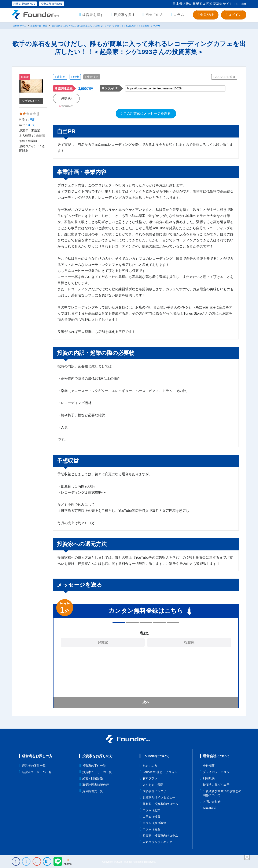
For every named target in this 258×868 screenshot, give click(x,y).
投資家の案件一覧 (94, 766)
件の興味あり (68, 106)
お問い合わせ (212, 801)
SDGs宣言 (210, 808)
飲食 (75, 77)
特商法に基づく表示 (216, 785)
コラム (179, 15)
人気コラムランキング (157, 842)
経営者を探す (93, 15)
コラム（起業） (153, 810)
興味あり (66, 98)
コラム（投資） (153, 817)
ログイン (234, 15)
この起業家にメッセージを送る (146, 113)
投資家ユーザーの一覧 (97, 772)
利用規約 (209, 778)
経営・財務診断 (93, 778)
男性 (32, 123)
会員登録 (206, 15)
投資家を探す (125, 15)
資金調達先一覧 (93, 791)
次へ (146, 702)
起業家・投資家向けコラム (160, 804)
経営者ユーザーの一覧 (37, 772)
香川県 (60, 77)
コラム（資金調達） (156, 823)
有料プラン (150, 778)
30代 (31, 129)
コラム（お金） (153, 829)
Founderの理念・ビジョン (160, 772)
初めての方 (154, 15)
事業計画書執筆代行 (96, 785)
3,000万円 (86, 89)
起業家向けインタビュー (159, 797)
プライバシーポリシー (218, 772)
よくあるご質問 (153, 785)
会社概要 (209, 766)
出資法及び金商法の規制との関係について (222, 793)
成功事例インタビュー (157, 791)
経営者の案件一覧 (34, 766)
